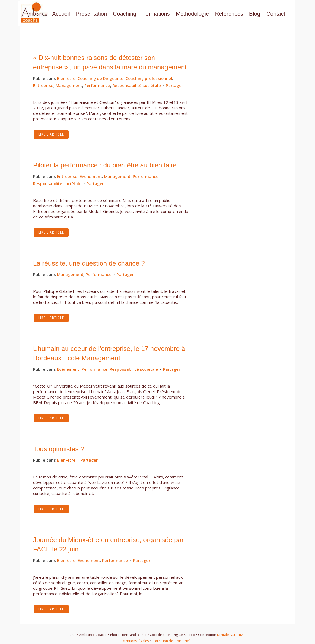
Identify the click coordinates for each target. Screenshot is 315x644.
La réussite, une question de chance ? (89, 263)
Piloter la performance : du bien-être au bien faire (105, 165)
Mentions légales (136, 641)
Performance (97, 85)
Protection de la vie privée (172, 641)
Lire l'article (51, 134)
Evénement (91, 176)
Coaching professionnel (149, 78)
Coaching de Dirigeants (101, 78)
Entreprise (43, 85)
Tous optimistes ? (59, 449)
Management (69, 85)
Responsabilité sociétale (137, 85)
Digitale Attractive (231, 635)
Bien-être (66, 78)
